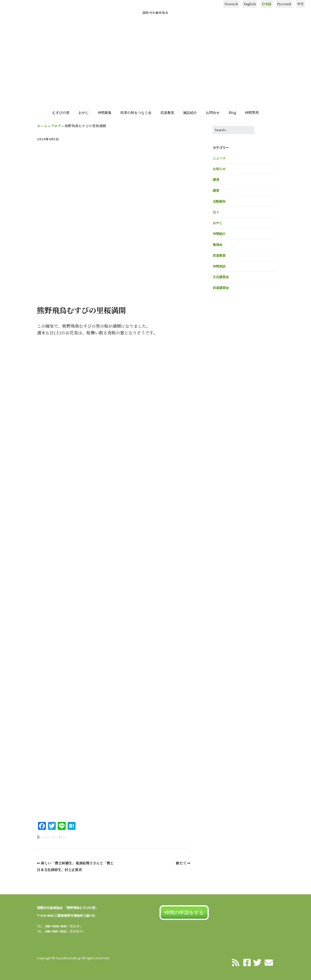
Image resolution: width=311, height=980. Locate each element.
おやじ (84, 112)
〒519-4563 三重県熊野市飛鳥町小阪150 (66, 916)
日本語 (266, 4)
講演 (216, 180)
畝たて (181, 863)
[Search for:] (233, 130)
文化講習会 (221, 277)
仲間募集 (105, 112)
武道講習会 (221, 288)
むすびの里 (61, 112)
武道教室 (167, 112)
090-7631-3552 (56, 931)
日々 (62, 837)
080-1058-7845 (56, 926)
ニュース (49, 837)
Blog (232, 112)
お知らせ (219, 169)
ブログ (56, 126)
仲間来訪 (219, 266)
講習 (216, 190)
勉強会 (218, 245)
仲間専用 (252, 112)
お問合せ (213, 112)
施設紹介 (190, 112)
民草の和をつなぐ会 (136, 112)
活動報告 (219, 201)
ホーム (42, 126)
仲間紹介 (219, 234)
